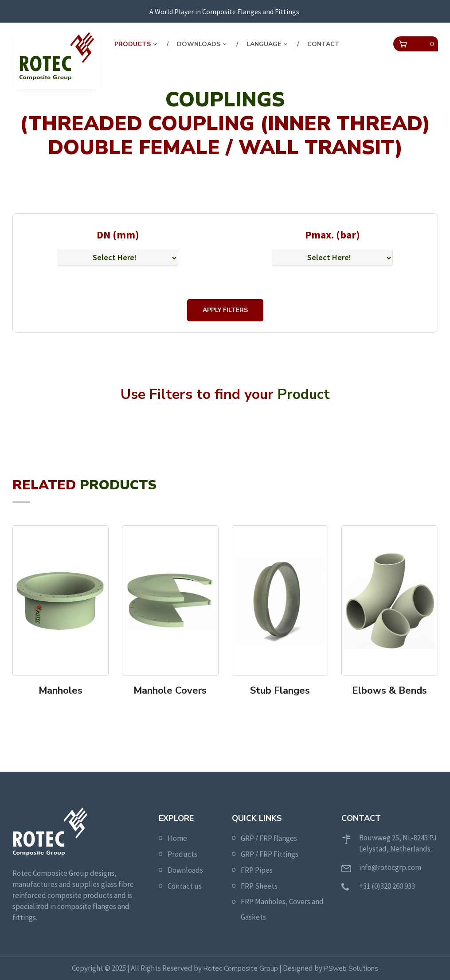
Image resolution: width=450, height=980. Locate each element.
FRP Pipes (257, 870)
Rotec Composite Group (241, 968)
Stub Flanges (280, 691)
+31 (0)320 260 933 (387, 886)
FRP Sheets (259, 886)
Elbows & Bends (389, 691)
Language (264, 44)
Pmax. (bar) (333, 235)
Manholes (61, 691)
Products (133, 44)
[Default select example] (117, 258)
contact (323, 44)
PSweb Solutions (351, 968)
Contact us (185, 886)
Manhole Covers (170, 691)
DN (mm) (118, 235)
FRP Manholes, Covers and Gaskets (282, 909)
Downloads (199, 44)
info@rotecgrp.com (390, 867)
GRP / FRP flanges (269, 838)
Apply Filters (225, 310)
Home (177, 838)
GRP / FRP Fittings (270, 854)
